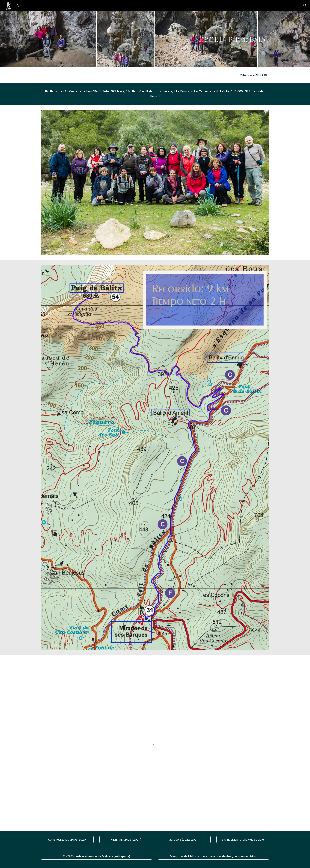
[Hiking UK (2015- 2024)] (126, 839)
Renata (184, 91)
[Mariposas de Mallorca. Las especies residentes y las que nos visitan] (214, 856)
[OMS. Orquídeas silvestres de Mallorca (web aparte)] (96, 856)
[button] (305, 6)
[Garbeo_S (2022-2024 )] (184, 839)
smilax (194, 91)
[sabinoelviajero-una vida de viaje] (243, 839)
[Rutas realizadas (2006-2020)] (67, 839)
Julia (176, 91)
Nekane (167, 91)
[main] (233, 39)
